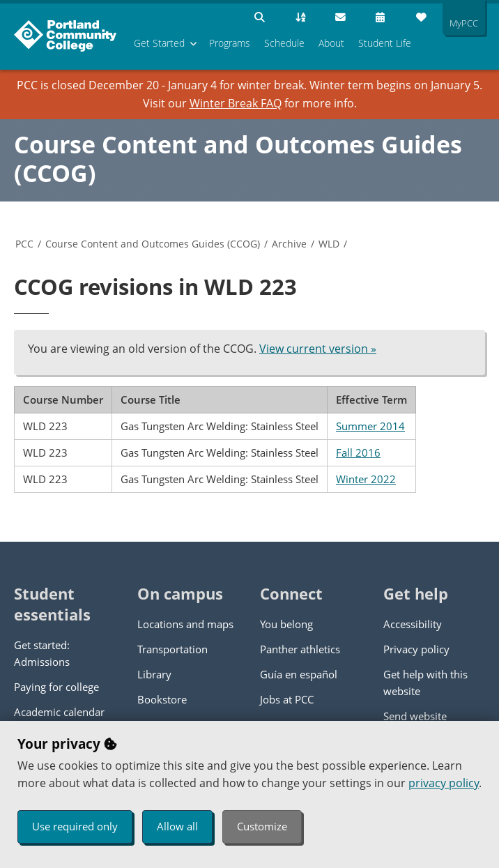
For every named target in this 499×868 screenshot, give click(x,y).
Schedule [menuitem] (284, 43)
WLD (329, 244)
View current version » (318, 349)
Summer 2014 (370, 426)
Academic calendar (59, 712)
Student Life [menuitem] (385, 43)
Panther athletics (300, 649)
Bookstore (162, 699)
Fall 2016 (358, 452)
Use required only (75, 826)
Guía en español (299, 674)
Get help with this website (425, 683)
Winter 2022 (366, 479)
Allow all (177, 826)
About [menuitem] (331, 43)
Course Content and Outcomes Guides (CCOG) (238, 159)
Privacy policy (416, 649)
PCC (24, 244)
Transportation (172, 649)
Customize (262, 826)
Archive (289, 244)
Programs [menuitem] (230, 43)
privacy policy (444, 783)
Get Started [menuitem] (159, 43)
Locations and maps (185, 624)
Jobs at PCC (287, 699)
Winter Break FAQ (236, 103)
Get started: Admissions (42, 653)
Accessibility (413, 624)
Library (154, 674)
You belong (286, 624)
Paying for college (56, 687)
